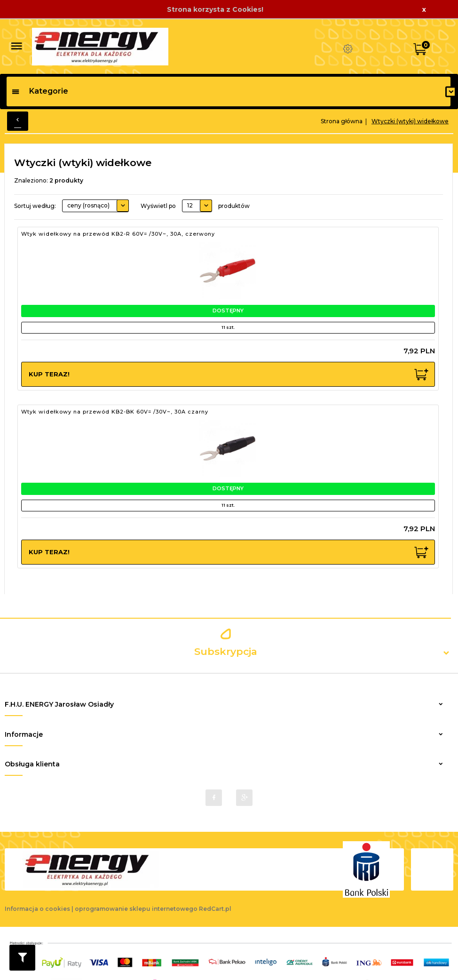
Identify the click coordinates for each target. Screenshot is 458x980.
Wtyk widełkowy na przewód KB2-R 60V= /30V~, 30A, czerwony (118, 234)
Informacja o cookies (37, 896)
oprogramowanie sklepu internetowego (136, 896)
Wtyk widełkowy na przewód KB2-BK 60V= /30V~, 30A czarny (115, 412)
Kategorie (40, 91)
